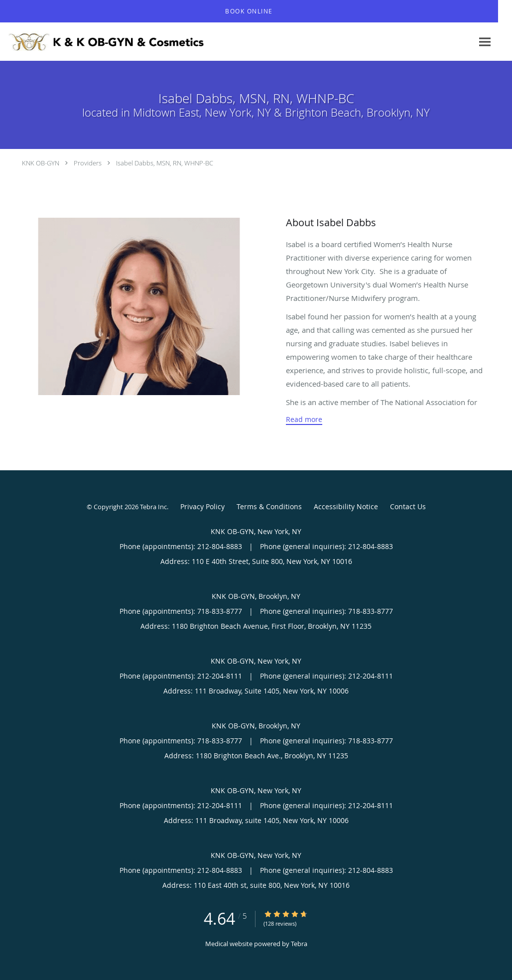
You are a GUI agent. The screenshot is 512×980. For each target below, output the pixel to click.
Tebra (299, 944)
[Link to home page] (104, 42)
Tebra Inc (153, 507)
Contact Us (408, 506)
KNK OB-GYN (41, 163)
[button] (249, 11)
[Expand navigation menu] (485, 42)
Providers (88, 163)
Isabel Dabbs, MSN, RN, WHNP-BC (165, 163)
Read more (304, 420)
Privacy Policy (202, 506)
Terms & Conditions (269, 506)
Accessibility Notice (346, 506)
